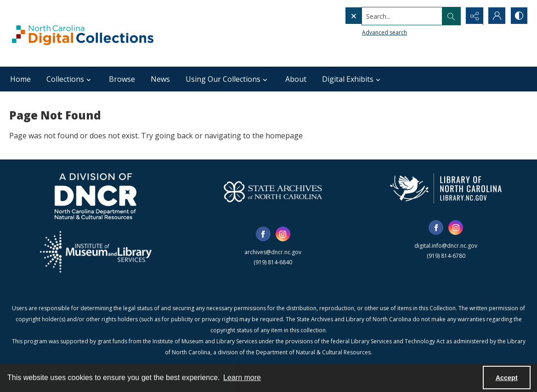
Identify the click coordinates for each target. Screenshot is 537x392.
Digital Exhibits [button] (352, 79)
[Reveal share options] (473, 16)
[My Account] (496, 16)
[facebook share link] (263, 234)
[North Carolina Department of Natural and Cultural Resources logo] (96, 196)
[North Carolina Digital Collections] (83, 33)
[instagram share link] (283, 234)
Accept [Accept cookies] (507, 378)
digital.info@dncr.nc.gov (446, 246)
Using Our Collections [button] (228, 79)
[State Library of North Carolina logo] (446, 188)
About (296, 79)
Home (20, 79)
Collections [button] (70, 79)
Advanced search (365, 32)
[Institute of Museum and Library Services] (96, 252)
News (160, 79)
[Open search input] (450, 16)
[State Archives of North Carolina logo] (273, 192)
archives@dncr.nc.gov (273, 252)
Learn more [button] (242, 378)
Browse (122, 79)
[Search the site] (383, 16)
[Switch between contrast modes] (519, 16)
